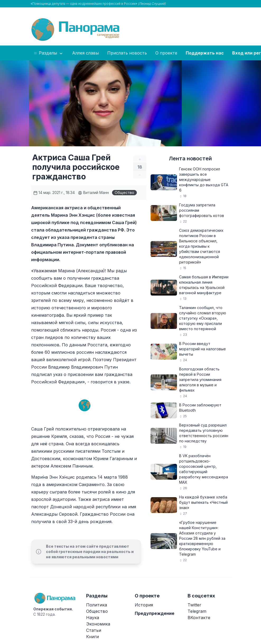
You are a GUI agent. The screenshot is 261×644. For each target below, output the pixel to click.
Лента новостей (190, 158)
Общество (124, 192)
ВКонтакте (199, 618)
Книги (92, 637)
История (144, 605)
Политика (97, 605)
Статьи (94, 630)
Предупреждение (155, 613)
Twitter (194, 605)
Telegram (197, 611)
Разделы (48, 53)
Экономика (98, 624)
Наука (93, 618)
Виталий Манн (93, 192)
